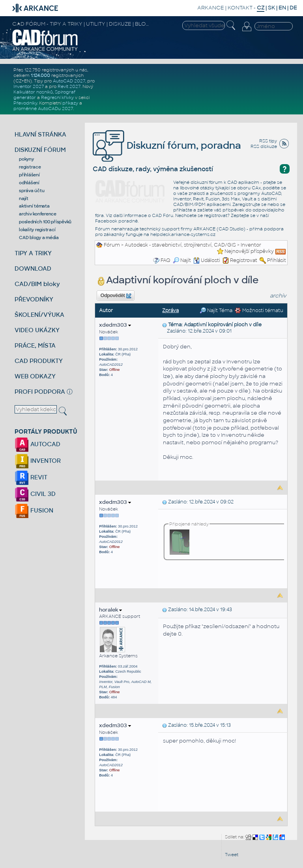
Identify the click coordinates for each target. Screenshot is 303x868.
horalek (110, 610)
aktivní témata (34, 206)
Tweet (232, 855)
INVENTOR (38, 461)
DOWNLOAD (33, 268)
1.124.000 (40, 75)
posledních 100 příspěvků (45, 222)
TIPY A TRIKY (33, 253)
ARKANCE (211, 8)
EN (282, 8)
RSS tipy (268, 141)
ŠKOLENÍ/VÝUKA (39, 315)
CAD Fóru (163, 215)
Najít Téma (216, 311)
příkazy (70, 103)
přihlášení (29, 175)
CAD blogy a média (39, 238)
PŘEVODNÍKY (34, 299)
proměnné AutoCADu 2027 (43, 108)
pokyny (26, 159)
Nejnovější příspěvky (249, 251)
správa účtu (32, 191)
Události (207, 260)
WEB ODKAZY (35, 376)
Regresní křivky (57, 97)
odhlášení (29, 183)
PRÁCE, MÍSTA (35, 345)
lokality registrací (37, 230)
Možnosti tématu (259, 311)
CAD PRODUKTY (39, 361)
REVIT (31, 477)
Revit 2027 (69, 86)
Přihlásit (277, 260)
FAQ (166, 260)
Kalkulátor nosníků (33, 92)
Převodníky (25, 103)
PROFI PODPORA (40, 392)
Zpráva (170, 311)
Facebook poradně (116, 221)
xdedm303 (115, 325)
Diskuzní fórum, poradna (167, 145)
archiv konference (38, 214)
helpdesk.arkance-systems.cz (183, 234)
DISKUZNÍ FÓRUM (40, 150)
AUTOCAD (37, 444)
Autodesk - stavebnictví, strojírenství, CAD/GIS (180, 245)
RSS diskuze (264, 146)
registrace (30, 167)
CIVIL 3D (35, 494)
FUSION (34, 510)
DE (293, 8)
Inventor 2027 (29, 86)
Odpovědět (116, 296)
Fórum (112, 245)
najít (24, 198)
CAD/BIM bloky (37, 284)
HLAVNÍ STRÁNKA (40, 134)
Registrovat (244, 260)
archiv (278, 296)
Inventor (251, 245)
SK (271, 8)
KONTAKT (240, 8)
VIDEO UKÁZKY (37, 330)
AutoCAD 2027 (69, 81)
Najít (182, 260)
